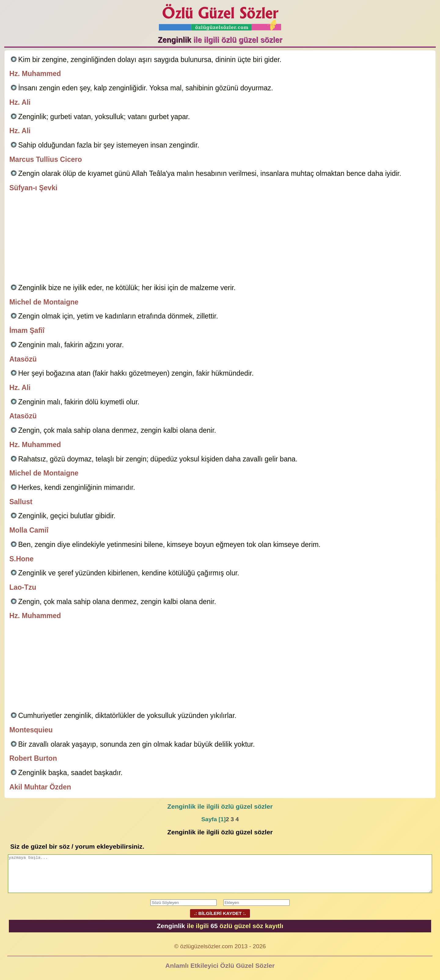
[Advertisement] (220, 239)
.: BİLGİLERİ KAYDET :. (220, 913)
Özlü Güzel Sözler (220, 15)
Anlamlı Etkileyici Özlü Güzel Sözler (220, 965)
